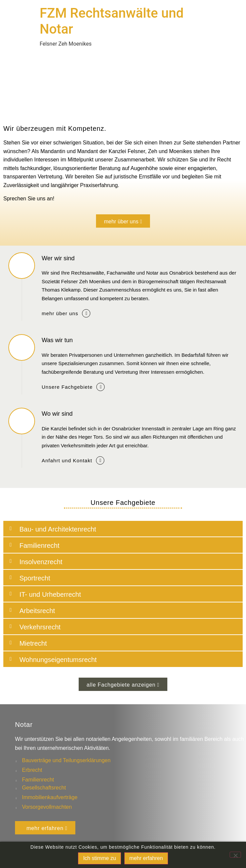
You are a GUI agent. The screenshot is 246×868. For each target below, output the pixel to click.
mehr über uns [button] (60, 313)
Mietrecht (33, 643)
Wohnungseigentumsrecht (58, 660)
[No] (235, 855)
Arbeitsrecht (37, 611)
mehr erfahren (146, 858)
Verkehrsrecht (40, 627)
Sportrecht (35, 578)
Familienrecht (39, 545)
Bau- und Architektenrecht (58, 529)
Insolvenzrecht (41, 562)
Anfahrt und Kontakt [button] (67, 460)
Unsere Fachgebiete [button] (67, 387)
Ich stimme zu (99, 858)
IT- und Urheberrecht (50, 594)
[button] (123, 529)
